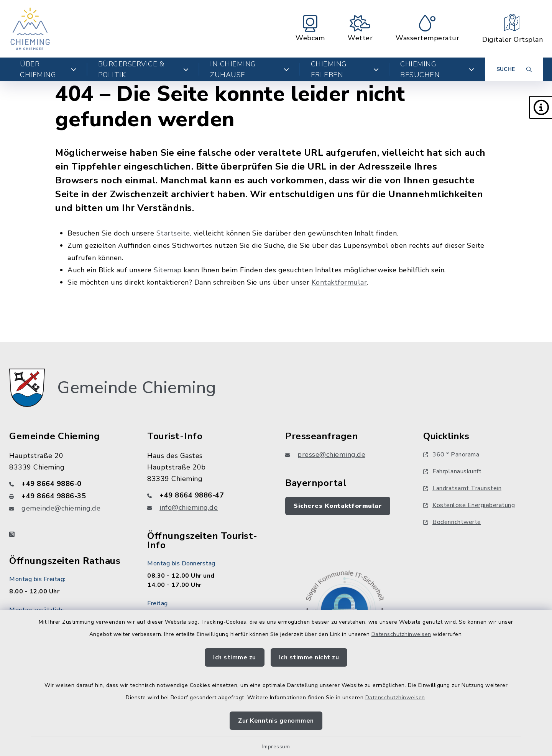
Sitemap (168, 270)
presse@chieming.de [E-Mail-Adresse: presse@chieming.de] (331, 455)
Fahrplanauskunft (452, 471)
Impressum (276, 747)
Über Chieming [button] (48, 69)
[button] (540, 107)
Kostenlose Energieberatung (469, 505)
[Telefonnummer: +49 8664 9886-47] (207, 495)
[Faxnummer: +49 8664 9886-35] (69, 496)
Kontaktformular (339, 282)
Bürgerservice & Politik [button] (144, 69)
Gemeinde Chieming (137, 388)
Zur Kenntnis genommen (276, 721)
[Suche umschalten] (514, 69)
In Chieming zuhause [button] (250, 69)
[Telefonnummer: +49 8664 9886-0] (69, 484)
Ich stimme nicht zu (309, 657)
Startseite (173, 233)
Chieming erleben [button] (345, 69)
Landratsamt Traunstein (462, 488)
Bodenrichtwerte (452, 522)
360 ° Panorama (451, 455)
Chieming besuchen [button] (437, 69)
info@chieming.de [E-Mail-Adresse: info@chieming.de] (189, 507)
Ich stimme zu (235, 657)
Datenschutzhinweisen (401, 634)
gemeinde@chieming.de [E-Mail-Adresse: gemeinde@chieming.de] (61, 508)
